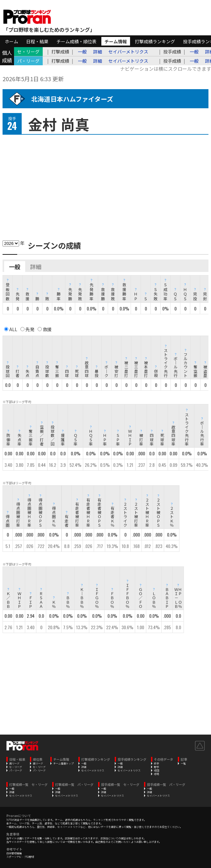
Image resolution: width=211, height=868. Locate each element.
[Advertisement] (105, 186)
